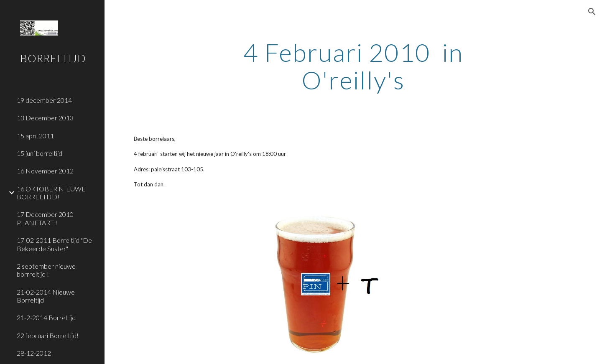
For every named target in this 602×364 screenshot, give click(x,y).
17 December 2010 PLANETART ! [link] (45, 218)
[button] (592, 12)
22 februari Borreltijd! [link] (48, 335)
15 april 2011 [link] (35, 136)
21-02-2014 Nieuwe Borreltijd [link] (46, 296)
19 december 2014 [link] (44, 100)
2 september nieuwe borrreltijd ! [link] (46, 270)
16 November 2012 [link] (45, 171)
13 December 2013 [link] (45, 118)
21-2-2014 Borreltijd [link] (46, 317)
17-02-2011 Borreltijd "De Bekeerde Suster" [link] (54, 244)
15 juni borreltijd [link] (40, 153)
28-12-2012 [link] (34, 353)
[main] (353, 66)
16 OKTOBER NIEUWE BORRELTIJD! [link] (51, 193)
